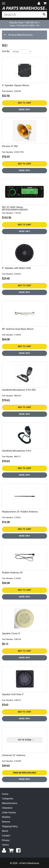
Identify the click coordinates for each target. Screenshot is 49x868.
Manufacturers (10, 803)
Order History (9, 812)
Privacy (6, 840)
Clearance (7, 808)
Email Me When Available (25, 773)
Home (5, 794)
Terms (5, 845)
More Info (25, 110)
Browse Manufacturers (19, 35)
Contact (6, 836)
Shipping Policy (10, 826)
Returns (6, 822)
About (5, 831)
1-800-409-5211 (32, 23)
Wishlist (6, 817)
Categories (8, 798)
